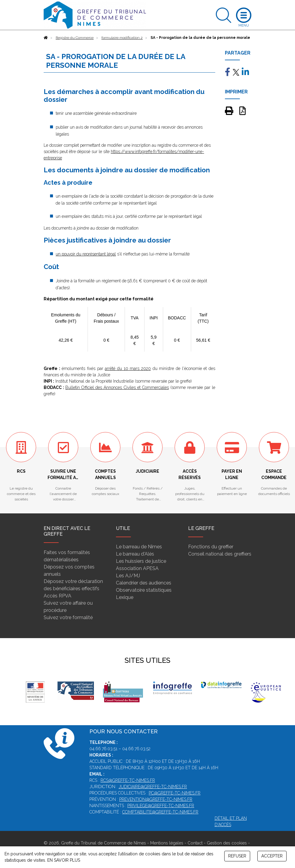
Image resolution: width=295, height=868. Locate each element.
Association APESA (137, 568)
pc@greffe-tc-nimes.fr (175, 793)
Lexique (125, 597)
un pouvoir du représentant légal (86, 254)
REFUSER (237, 856)
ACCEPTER (272, 856)
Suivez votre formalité (68, 617)
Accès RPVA (57, 596)
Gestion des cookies (227, 843)
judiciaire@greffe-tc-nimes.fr (153, 787)
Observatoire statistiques (144, 590)
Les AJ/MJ (128, 576)
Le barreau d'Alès (135, 554)
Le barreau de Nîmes (139, 547)
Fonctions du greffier (211, 547)
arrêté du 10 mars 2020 (128, 368)
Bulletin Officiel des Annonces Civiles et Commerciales (117, 387)
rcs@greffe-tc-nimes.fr (128, 780)
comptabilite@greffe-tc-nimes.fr (160, 812)
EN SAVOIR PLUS (64, 860)
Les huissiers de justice (141, 561)
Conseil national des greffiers (220, 554)
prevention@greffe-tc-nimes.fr (156, 799)
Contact (195, 843)
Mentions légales (167, 843)
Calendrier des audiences (144, 583)
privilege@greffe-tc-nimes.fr (161, 806)
